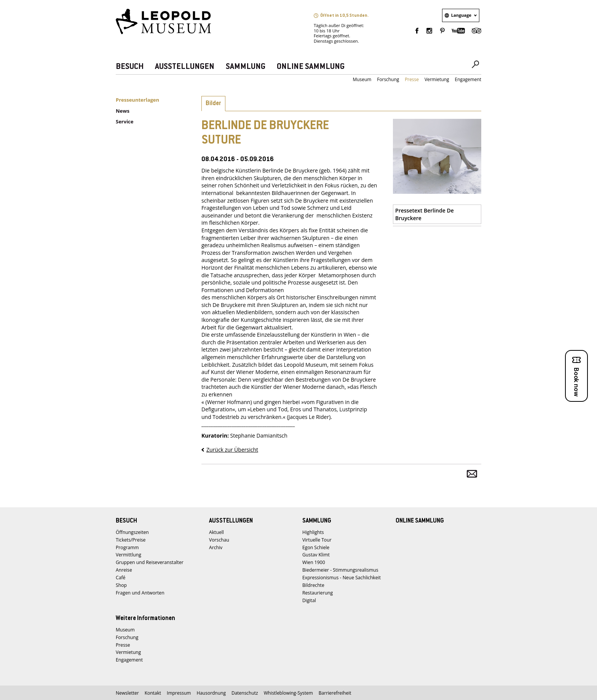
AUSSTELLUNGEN (185, 67)
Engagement (468, 79)
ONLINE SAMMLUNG (311, 67)
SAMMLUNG (246, 67)
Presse (412, 79)
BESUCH (130, 67)
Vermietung (437, 79)
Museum (362, 79)
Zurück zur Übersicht (232, 450)
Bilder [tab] (213, 104)
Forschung (388, 79)
